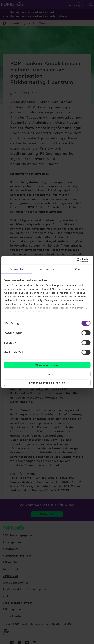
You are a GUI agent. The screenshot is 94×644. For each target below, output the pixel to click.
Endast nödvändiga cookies (47, 382)
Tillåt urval (47, 374)
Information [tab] (47, 269)
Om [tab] (77, 269)
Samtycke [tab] (16, 269)
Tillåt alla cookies (47, 365)
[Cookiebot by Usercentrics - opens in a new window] (77, 260)
